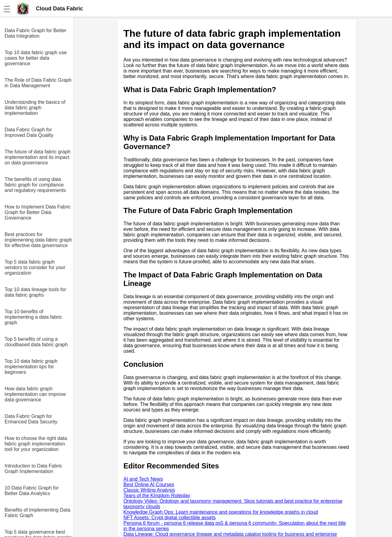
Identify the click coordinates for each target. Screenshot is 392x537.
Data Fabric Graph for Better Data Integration (36, 33)
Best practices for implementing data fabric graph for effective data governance (38, 240)
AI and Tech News (143, 479)
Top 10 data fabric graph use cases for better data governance (36, 58)
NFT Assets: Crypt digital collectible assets (170, 518)
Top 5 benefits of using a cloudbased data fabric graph (36, 342)
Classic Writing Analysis (149, 490)
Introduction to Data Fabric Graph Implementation (34, 469)
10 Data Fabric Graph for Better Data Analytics (32, 491)
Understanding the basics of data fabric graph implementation (35, 108)
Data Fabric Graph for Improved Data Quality (29, 132)
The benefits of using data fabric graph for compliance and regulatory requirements (35, 185)
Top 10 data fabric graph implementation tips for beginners (31, 367)
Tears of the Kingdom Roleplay (157, 496)
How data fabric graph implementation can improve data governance (35, 394)
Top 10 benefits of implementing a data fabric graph (33, 317)
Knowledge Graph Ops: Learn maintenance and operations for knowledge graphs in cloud (221, 512)
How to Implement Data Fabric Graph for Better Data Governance (38, 212)
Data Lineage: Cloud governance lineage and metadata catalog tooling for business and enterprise (230, 534)
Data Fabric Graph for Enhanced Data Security (31, 419)
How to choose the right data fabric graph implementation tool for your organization (36, 444)
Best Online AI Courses (149, 484)
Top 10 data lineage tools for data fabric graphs (35, 292)
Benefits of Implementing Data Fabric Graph (37, 513)
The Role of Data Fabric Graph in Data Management (38, 83)
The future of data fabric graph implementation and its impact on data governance (38, 157)
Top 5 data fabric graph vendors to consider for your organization (35, 267)
